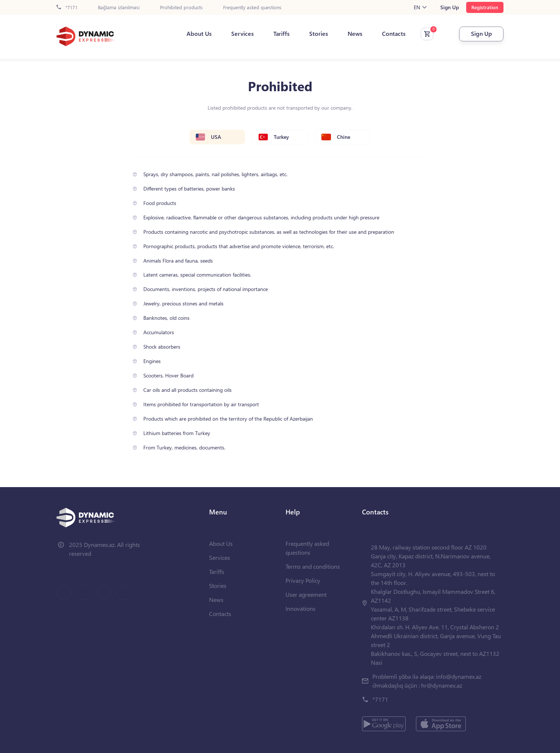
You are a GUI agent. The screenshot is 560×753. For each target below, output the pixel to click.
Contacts (394, 34)
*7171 (67, 8)
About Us (199, 34)
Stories (319, 34)
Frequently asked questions (252, 8)
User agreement (306, 594)
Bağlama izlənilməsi (119, 8)
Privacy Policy (303, 580)
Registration (485, 7)
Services (243, 34)
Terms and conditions (313, 566)
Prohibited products (181, 8)
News (355, 34)
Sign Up (450, 7)
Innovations (301, 608)
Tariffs (281, 34)
